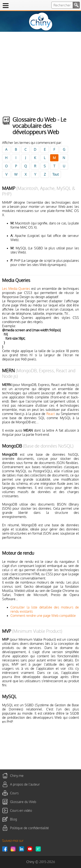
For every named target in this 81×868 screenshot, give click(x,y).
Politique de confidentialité (29, 828)
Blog (13, 819)
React (51, 414)
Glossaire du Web (23, 802)
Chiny (30, 862)
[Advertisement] (40, 74)
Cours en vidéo (21, 810)
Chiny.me (17, 775)
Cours (14, 793)
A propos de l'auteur (25, 784)
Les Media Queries (16, 289)
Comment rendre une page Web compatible (43, 616)
